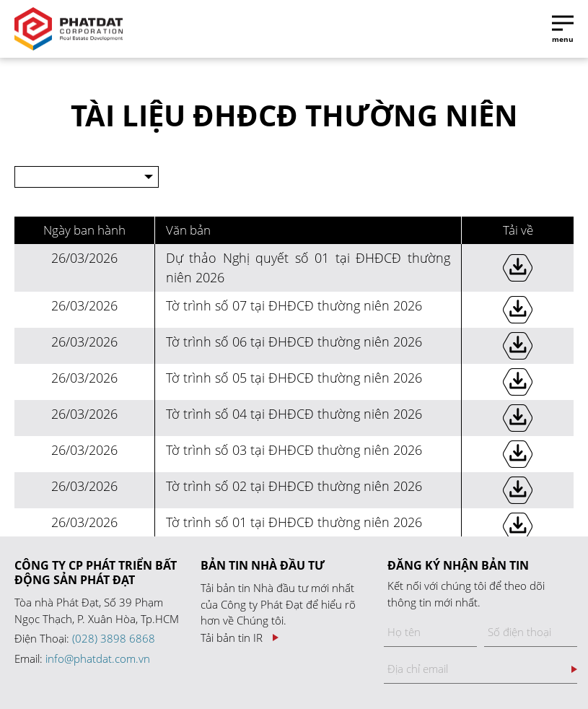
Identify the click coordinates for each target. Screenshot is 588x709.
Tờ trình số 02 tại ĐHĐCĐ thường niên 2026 (294, 486)
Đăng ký (574, 669)
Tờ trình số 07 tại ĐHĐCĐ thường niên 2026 (294, 305)
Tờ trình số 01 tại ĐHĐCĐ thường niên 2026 (294, 522)
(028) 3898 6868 (114, 638)
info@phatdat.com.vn (98, 658)
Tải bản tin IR (232, 638)
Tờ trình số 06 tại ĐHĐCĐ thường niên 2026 (294, 342)
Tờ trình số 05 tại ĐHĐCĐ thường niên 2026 (294, 378)
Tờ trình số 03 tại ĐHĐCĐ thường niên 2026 (294, 450)
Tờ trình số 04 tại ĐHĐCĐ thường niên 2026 (294, 414)
